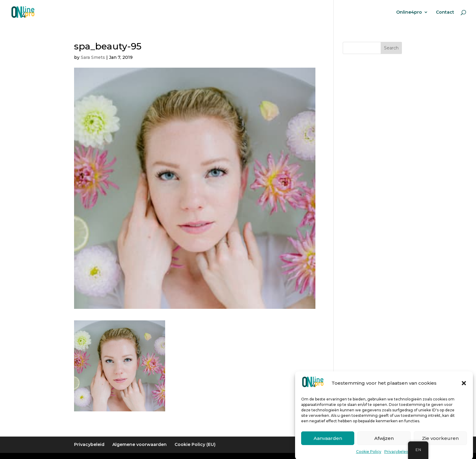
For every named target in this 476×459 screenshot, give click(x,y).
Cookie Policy (369, 456)
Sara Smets (93, 57)
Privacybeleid (397, 456)
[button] (464, 388)
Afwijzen (384, 443)
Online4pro (409, 12)
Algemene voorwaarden (139, 444)
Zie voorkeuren (440, 443)
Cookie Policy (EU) (195, 444)
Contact (445, 12)
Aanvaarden (328, 443)
